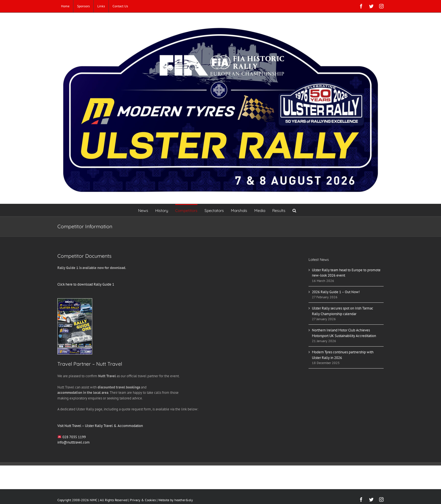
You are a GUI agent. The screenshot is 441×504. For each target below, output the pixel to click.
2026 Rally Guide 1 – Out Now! (336, 292)
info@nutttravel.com (74, 442)
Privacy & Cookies (143, 500)
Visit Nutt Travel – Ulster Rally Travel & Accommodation (100, 426)
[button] (294, 210)
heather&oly (184, 500)
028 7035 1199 (74, 437)
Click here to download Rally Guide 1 (86, 284)
